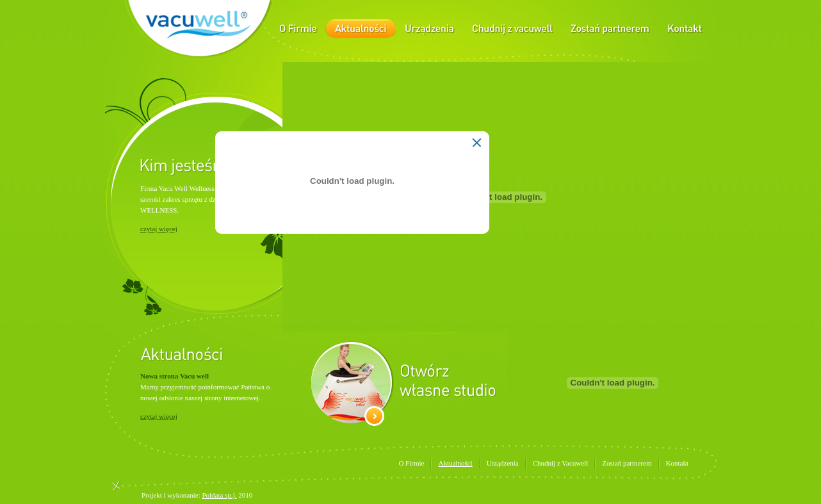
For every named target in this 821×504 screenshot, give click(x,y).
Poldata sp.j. (219, 495)
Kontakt (677, 463)
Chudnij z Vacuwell (561, 463)
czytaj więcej (159, 229)
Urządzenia (503, 463)
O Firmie (411, 463)
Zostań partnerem (627, 463)
